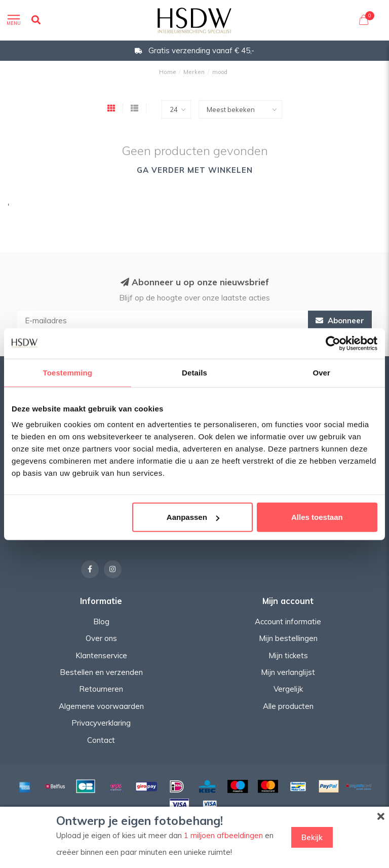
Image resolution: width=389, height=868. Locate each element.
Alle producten (288, 706)
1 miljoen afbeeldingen (223, 835)
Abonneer (340, 320)
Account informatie (288, 621)
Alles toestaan (317, 517)
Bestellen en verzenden (101, 672)
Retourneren (101, 689)
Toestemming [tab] (68, 372)
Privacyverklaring (101, 723)
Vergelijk (288, 689)
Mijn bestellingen (288, 638)
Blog (101, 621)
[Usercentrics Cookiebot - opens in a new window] (333, 343)
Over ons (101, 638)
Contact (101, 740)
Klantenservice (101, 655)
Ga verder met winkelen (195, 170)
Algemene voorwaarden (101, 706)
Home (168, 72)
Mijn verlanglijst (288, 672)
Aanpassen (193, 517)
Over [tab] (321, 372)
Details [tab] (194, 372)
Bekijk (312, 837)
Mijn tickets (288, 655)
